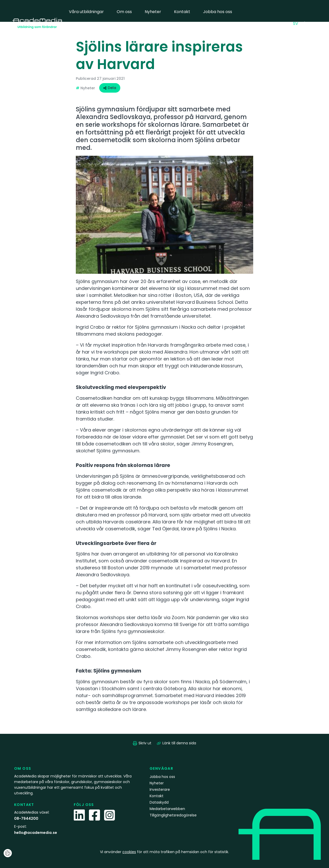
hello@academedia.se (36, 833)
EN (287, 23)
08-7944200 (26, 818)
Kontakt (182, 12)
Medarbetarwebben (90, 35)
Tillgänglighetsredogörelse (173, 815)
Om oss (124, 12)
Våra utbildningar (86, 12)
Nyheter (153, 12)
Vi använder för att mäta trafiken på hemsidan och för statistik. (164, 852)
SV (297, 23)
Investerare (160, 789)
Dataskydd (159, 802)
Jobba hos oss (218, 12)
